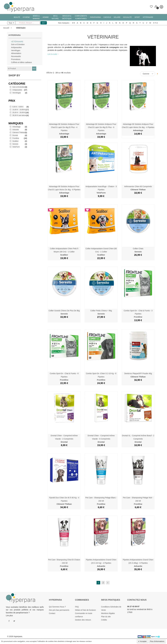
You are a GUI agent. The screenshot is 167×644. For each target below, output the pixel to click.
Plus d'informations (157, 641)
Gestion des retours (83, 620)
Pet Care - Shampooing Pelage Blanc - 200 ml (101, 501)
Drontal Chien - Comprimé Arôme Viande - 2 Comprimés (64, 439)
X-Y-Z (155, 23)
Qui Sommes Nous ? (57, 607)
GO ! (44, 23)
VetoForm (16, 147)
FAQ (77, 607)
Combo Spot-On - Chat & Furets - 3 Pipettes (138, 314)
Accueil (6, 28)
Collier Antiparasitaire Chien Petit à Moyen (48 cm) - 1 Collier (64, 252)
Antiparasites (16, 47)
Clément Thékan (19, 132)
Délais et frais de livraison (85, 610)
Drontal (15, 135)
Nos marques (64, 23)
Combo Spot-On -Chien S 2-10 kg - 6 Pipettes (101, 377)
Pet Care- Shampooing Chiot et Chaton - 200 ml (64, 563)
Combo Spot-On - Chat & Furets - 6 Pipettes (64, 377)
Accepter (143, 641)
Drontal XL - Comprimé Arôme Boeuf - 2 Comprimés (138, 439)
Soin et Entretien (18, 44)
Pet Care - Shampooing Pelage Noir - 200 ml (138, 501)
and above (19, 115)
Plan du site (106, 617)
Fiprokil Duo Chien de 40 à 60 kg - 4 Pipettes (64, 501)
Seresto (15, 144)
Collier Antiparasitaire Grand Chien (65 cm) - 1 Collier (101, 252)
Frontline (16, 138)
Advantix (16, 130)
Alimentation (16, 53)
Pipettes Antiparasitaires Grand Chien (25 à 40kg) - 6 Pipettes (138, 563)
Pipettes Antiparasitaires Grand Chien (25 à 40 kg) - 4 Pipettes (101, 563)
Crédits (104, 620)
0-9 (73, 23)
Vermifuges (16, 50)
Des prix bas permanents (59, 610)
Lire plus (9, 616)
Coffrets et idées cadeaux (21, 62)
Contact (52, 613)
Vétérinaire (17, 42)
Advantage (16, 127)
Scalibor (15, 141)
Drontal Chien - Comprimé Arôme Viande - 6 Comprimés (101, 439)
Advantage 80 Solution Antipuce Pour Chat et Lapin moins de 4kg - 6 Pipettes (64, 190)
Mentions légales (108, 613)
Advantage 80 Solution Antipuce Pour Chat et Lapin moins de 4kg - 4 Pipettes (138, 127)
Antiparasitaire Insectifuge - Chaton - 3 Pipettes (101, 190)
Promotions (16, 59)
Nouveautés (16, 56)
